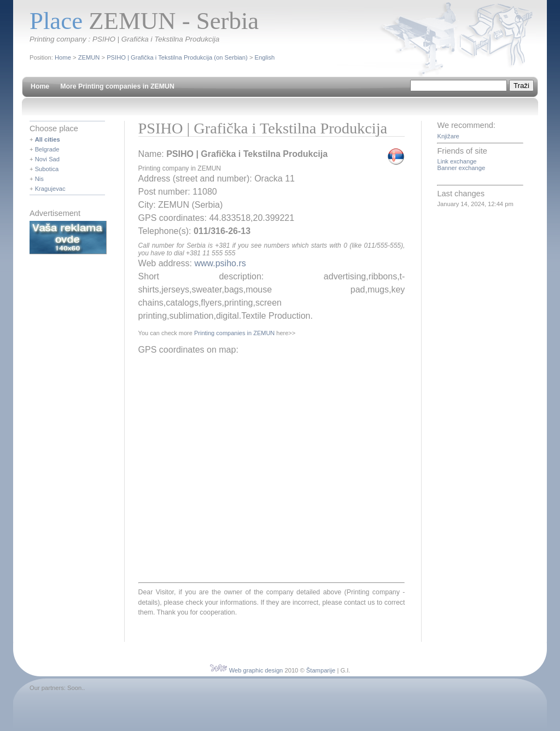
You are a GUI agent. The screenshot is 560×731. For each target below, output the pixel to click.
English (265, 57)
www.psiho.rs (220, 263)
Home (63, 57)
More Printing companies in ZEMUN (117, 86)
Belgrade (47, 149)
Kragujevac (50, 189)
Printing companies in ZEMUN (234, 333)
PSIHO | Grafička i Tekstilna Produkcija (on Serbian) (177, 57)
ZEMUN (89, 57)
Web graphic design (256, 670)
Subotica (47, 169)
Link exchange (457, 161)
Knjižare (448, 136)
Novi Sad (47, 159)
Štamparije (321, 670)
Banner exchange (461, 168)
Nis (39, 179)
